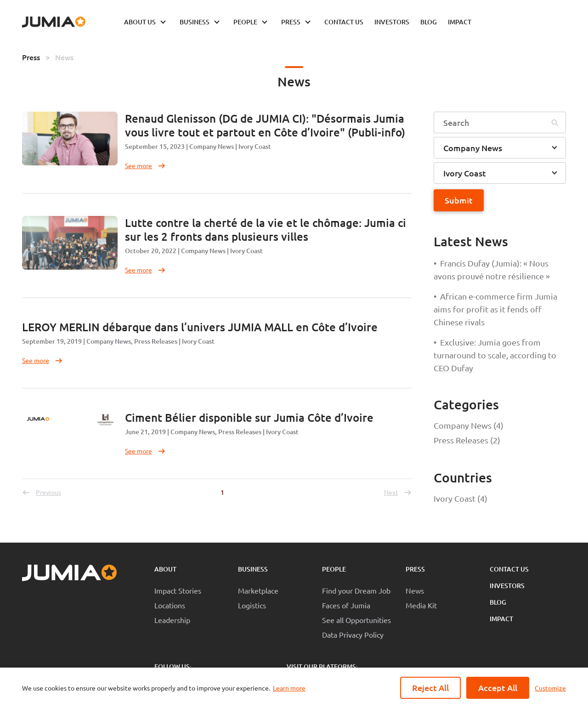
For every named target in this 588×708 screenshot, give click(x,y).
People (334, 569)
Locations (170, 605)
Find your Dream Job (356, 590)
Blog (498, 602)
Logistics (252, 605)
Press (31, 57)
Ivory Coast (255, 146)
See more (145, 165)
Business (253, 569)
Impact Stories (178, 590)
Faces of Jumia (346, 605)
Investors (507, 586)
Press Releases (156, 341)
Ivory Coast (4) (461, 498)
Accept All (498, 688)
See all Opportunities (356, 620)
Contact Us (509, 569)
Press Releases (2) (467, 440)
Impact (501, 619)
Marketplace (258, 590)
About (165, 569)
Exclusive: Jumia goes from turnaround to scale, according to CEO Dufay (495, 355)
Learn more (289, 688)
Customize (550, 688)
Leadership (172, 620)
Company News (212, 146)
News (64, 57)
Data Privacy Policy (353, 634)
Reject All (430, 688)
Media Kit (421, 605)
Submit (459, 200)
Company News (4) (469, 425)
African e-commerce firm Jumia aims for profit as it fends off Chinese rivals (495, 309)
